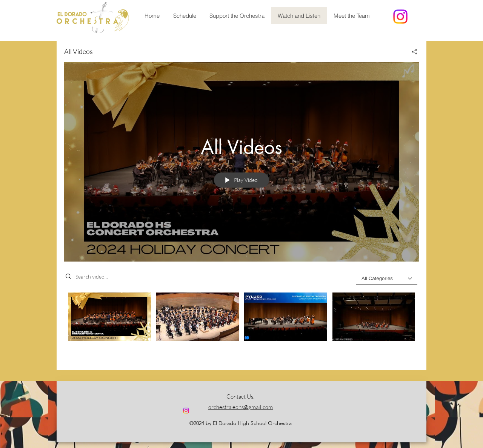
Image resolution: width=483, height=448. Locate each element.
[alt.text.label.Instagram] (400, 17)
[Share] (411, 52)
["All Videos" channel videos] (241, 326)
